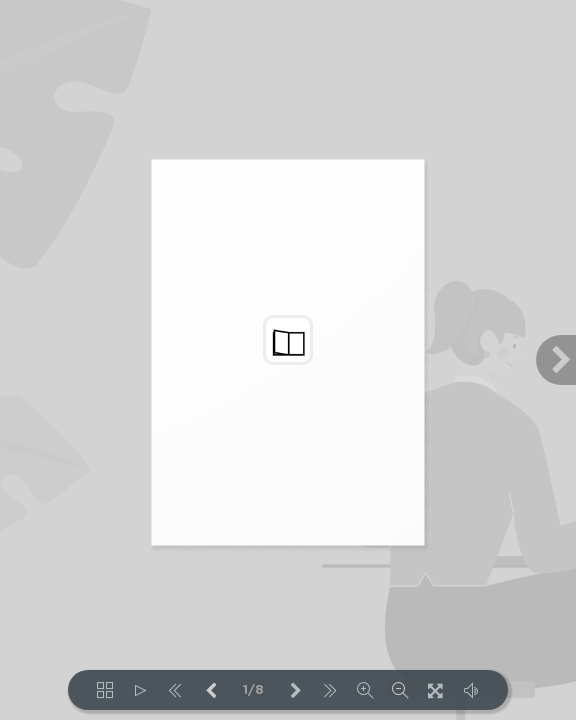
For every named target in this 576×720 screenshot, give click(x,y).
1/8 (253, 690)
